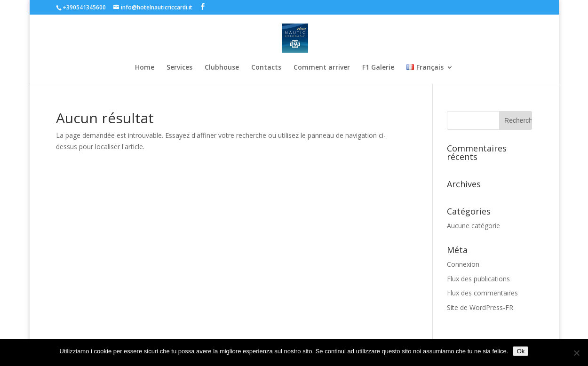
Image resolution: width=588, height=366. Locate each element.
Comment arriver (322, 68)
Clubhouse (222, 68)
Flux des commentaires (482, 293)
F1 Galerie (378, 68)
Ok (520, 351)
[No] (576, 353)
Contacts (266, 68)
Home (145, 68)
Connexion (463, 264)
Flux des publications (478, 279)
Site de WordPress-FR (480, 307)
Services (179, 68)
